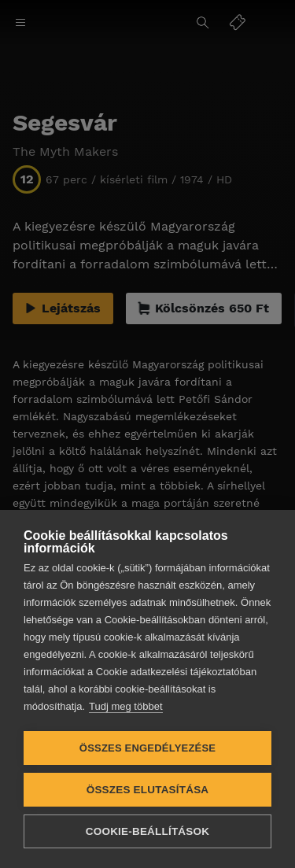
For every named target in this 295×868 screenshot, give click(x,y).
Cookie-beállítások (147, 831)
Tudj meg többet (125, 706)
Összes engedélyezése (147, 748)
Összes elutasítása (148, 790)
